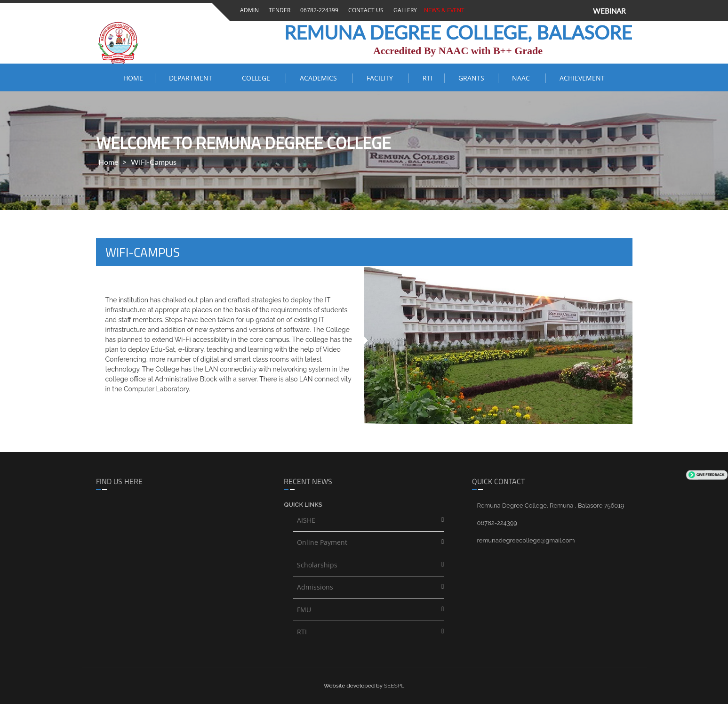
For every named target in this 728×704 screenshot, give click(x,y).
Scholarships (317, 565)
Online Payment (322, 542)
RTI (428, 78)
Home (133, 78)
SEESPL (394, 686)
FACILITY (382, 78)
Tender (278, 10)
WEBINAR (609, 11)
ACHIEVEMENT (582, 78)
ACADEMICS (320, 78)
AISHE (306, 520)
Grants (472, 78)
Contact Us (364, 10)
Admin (248, 10)
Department (192, 78)
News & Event (443, 10)
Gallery (404, 10)
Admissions (315, 587)
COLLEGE (258, 78)
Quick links (303, 505)
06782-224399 (318, 10)
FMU (304, 610)
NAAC (523, 78)
